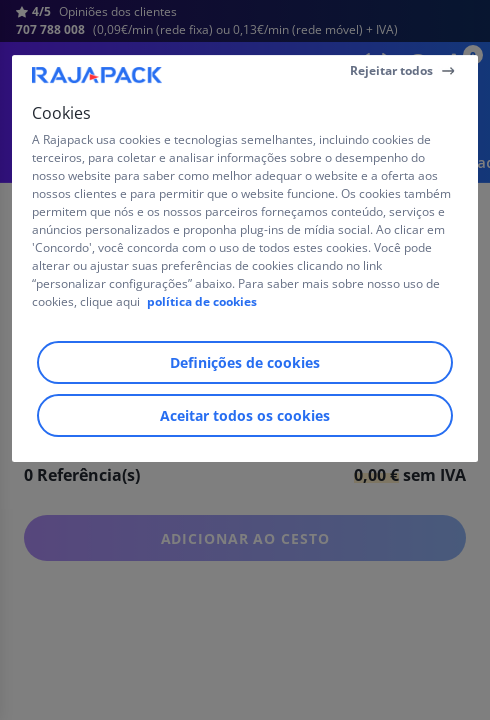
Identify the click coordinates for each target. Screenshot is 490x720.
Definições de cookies (245, 362)
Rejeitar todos (391, 70)
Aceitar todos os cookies (245, 415)
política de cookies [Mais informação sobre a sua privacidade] (202, 301)
